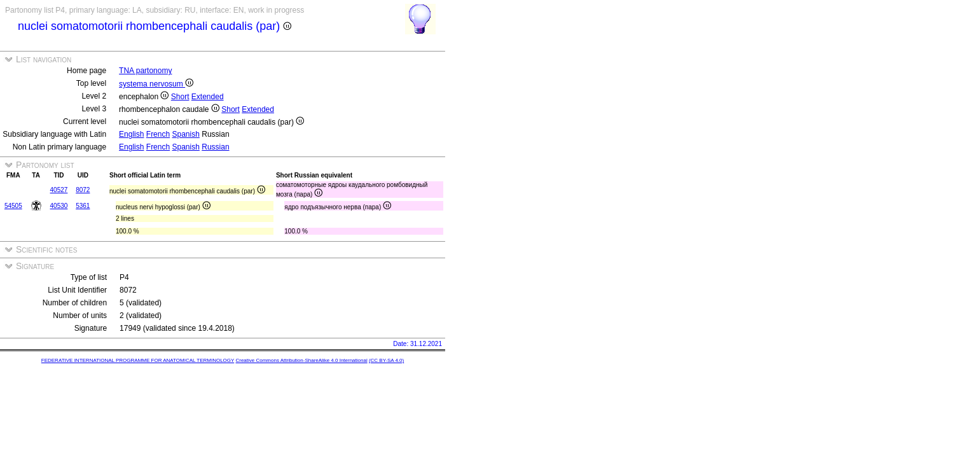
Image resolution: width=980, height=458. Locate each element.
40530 (59, 206)
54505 (13, 206)
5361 (83, 206)
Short (180, 97)
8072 (83, 190)
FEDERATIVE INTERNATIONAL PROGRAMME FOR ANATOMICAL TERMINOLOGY (138, 360)
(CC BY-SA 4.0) (386, 360)
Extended (208, 97)
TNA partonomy (145, 71)
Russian (215, 147)
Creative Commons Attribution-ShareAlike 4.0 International (301, 360)
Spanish (186, 134)
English (131, 134)
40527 (59, 190)
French (158, 134)
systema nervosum (156, 84)
